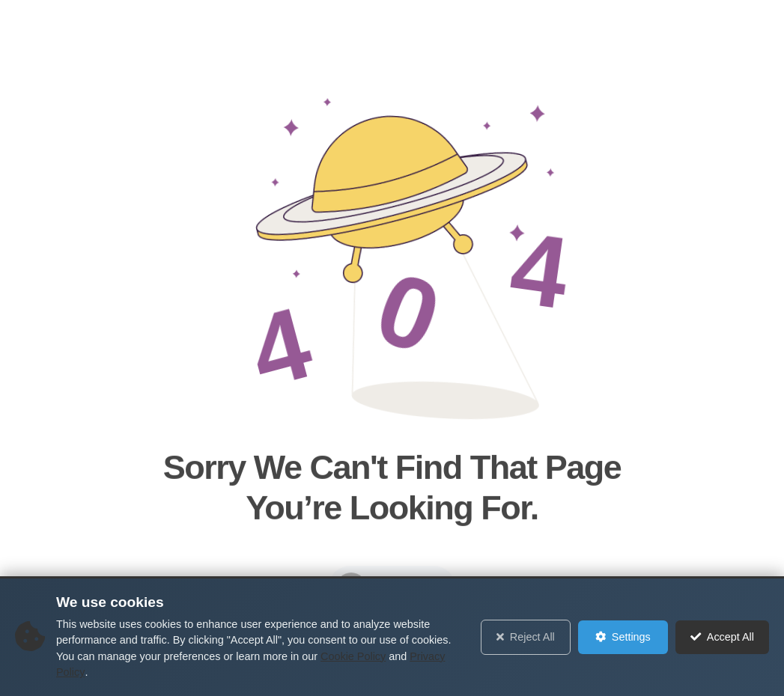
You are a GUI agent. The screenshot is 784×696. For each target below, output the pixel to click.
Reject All (526, 637)
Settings (623, 637)
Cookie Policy (353, 656)
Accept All (722, 637)
